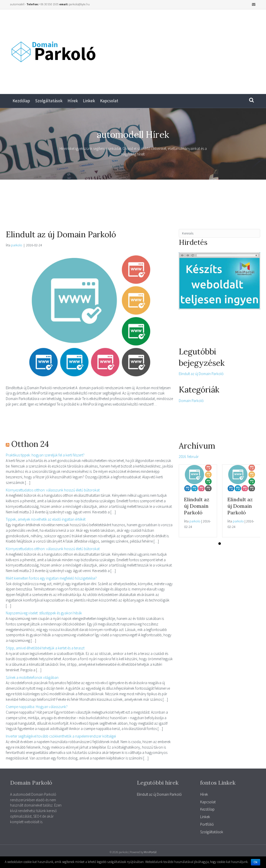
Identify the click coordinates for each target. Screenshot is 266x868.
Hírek (73, 101)
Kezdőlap (21, 101)
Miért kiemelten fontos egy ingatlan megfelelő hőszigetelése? (51, 578)
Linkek (89, 101)
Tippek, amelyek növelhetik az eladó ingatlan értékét (46, 519)
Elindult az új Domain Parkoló (61, 234)
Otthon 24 (30, 444)
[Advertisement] (200, 50)
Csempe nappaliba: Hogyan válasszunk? (37, 707)
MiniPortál (150, 852)
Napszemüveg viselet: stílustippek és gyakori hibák (44, 613)
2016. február (189, 457)
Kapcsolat (109, 101)
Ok (256, 862)
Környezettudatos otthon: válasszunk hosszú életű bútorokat (53, 490)
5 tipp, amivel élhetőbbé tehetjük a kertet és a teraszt (45, 648)
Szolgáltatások (49, 101)
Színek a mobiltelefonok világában (32, 677)
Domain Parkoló (191, 401)
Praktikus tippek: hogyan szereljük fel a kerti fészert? (45, 455)
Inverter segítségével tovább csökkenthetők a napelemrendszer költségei (61, 736)
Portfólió (207, 824)
